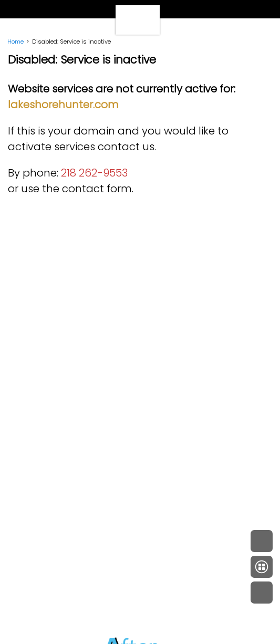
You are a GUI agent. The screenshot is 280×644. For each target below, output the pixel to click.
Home (15, 41)
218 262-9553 (94, 173)
